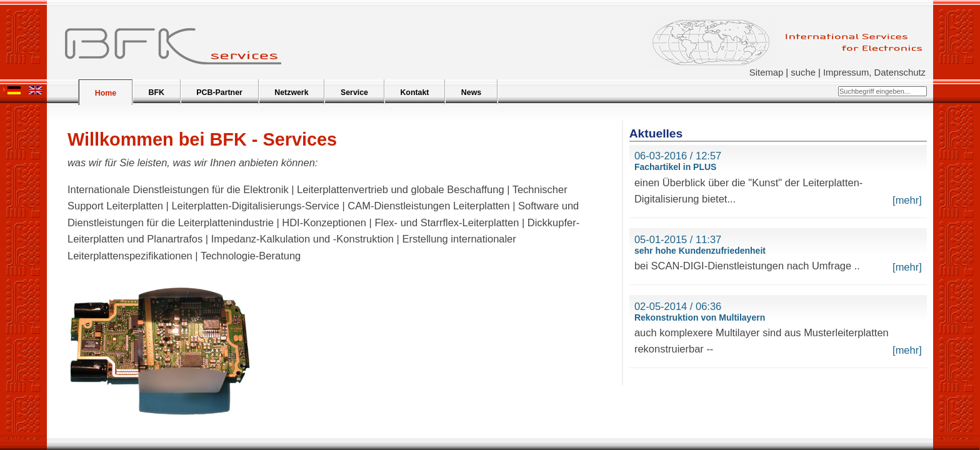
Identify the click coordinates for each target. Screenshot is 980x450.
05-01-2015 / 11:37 (678, 239)
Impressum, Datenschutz (874, 72)
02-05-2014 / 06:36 (678, 306)
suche (803, 72)
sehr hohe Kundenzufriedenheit (700, 251)
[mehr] (907, 200)
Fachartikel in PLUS (675, 167)
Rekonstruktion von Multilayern (700, 317)
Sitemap (766, 72)
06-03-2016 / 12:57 (678, 156)
